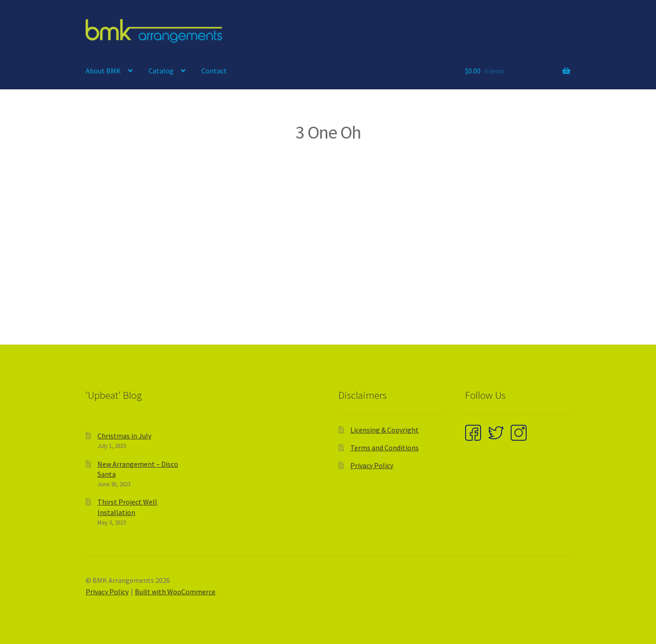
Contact (214, 71)
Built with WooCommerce (175, 592)
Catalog (161, 71)
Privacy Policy (372, 465)
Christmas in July (124, 436)
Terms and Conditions (384, 448)
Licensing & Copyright (384, 430)
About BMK (103, 71)
